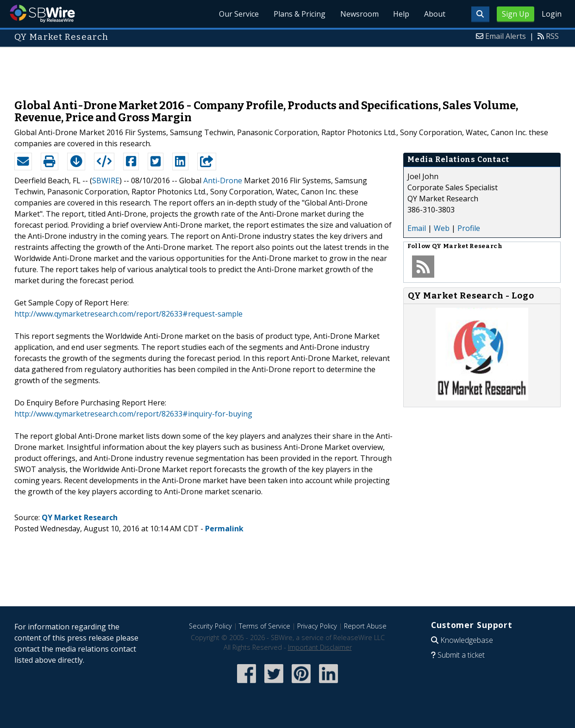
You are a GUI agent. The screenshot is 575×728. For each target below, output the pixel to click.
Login (552, 14)
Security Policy (210, 626)
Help (401, 14)
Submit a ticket (461, 655)
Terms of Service (265, 626)
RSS (552, 36)
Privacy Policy (317, 626)
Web (442, 228)
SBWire (42, 14)
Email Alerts (506, 36)
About (435, 14)
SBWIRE (106, 180)
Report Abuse (365, 626)
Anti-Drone (223, 180)
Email (417, 228)
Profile (469, 228)
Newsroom (359, 14)
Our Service (238, 14)
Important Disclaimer (320, 647)
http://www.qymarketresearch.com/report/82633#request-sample (128, 314)
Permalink (224, 529)
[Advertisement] (287, 68)
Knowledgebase (467, 640)
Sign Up (516, 14)
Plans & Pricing (299, 14)
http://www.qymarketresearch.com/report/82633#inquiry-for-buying (133, 414)
